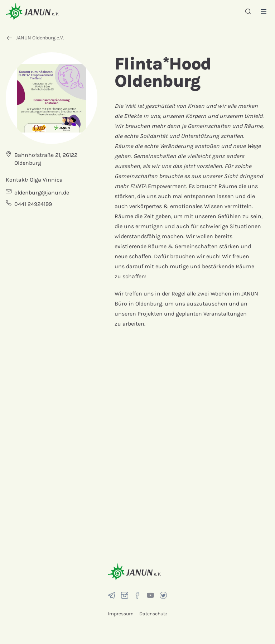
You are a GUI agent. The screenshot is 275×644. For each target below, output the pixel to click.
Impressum (121, 614)
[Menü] (264, 11)
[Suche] (248, 11)
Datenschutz (153, 614)
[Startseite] (32, 11)
